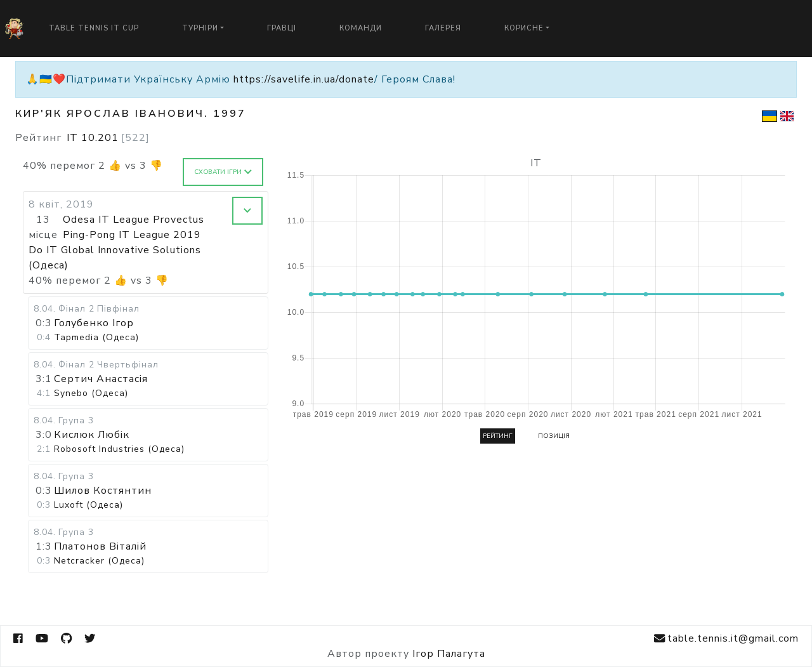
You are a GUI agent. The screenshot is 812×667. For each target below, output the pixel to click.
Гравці (282, 28)
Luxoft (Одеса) (88, 505)
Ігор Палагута (449, 654)
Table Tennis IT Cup (94, 28)
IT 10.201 (108, 138)
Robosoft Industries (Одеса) (119, 449)
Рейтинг (498, 436)
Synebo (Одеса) (91, 393)
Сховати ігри (223, 172)
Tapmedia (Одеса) (96, 337)
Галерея (443, 28)
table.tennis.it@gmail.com (726, 639)
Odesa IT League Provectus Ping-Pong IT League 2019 (134, 227)
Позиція (554, 436)
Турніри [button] (200, 28)
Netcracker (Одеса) (99, 561)
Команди (361, 28)
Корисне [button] (524, 28)
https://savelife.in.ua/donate (304, 79)
